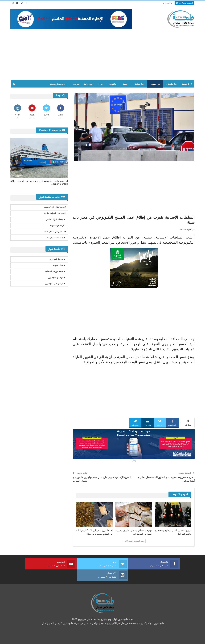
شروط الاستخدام (56, 259)
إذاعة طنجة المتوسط (55, 238)
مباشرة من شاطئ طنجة (55, 232)
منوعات (76, 84)
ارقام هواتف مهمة (58, 226)
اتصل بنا (167, 3)
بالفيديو (113, 84)
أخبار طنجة (173, 84)
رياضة (125, 84)
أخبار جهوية (156, 84)
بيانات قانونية (58, 265)
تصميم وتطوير (36, 639)
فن (101, 84)
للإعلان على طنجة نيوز (54, 284)
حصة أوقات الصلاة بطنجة (55, 207)
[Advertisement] (102, 53)
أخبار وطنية (140, 84)
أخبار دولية (89, 84)
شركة (20, 639)
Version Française (58, 84)
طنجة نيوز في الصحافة (54, 271)
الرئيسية (187, 84)
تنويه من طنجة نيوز (56, 278)
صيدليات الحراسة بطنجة (55, 213)
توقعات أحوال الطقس (55, 219)
